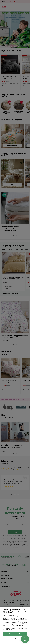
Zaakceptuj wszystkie (15, 634)
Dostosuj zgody (15, 638)
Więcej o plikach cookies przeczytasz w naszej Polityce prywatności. (15, 629)
